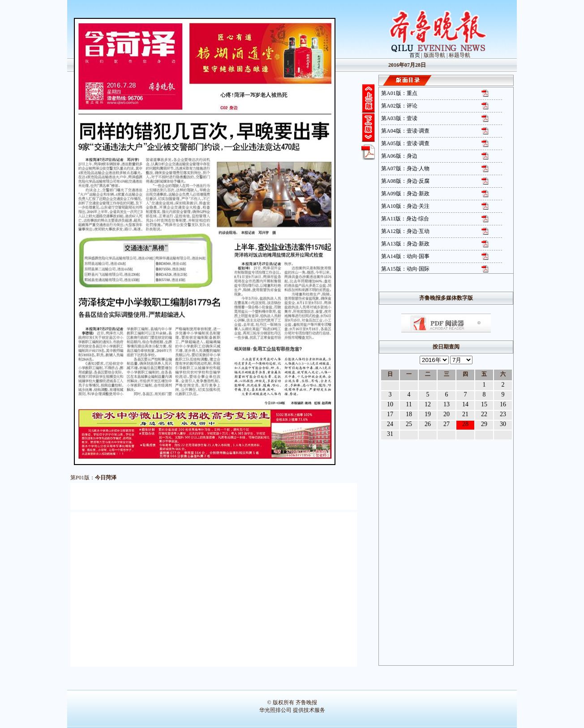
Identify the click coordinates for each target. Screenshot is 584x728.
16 (503, 404)
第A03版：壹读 (399, 118)
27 (447, 424)
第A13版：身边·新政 (405, 244)
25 (409, 424)
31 (390, 434)
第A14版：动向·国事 (405, 256)
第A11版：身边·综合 (405, 219)
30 (503, 424)
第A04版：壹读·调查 (405, 131)
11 (409, 404)
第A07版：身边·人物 (405, 168)
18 (409, 414)
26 (428, 424)
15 (484, 404)
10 (390, 404)
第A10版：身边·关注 (405, 206)
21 (465, 414)
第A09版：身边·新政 (405, 194)
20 (447, 414)
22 (484, 414)
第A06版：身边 (399, 156)
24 (390, 424)
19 (428, 414)
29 (484, 424)
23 (503, 414)
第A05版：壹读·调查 (405, 143)
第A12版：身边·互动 (405, 231)
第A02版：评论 (399, 106)
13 (447, 404)
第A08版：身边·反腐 (405, 181)
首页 (415, 55)
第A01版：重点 (399, 93)
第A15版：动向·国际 (405, 269)
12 (428, 404)
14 (465, 404)
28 (465, 424)
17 (390, 414)
